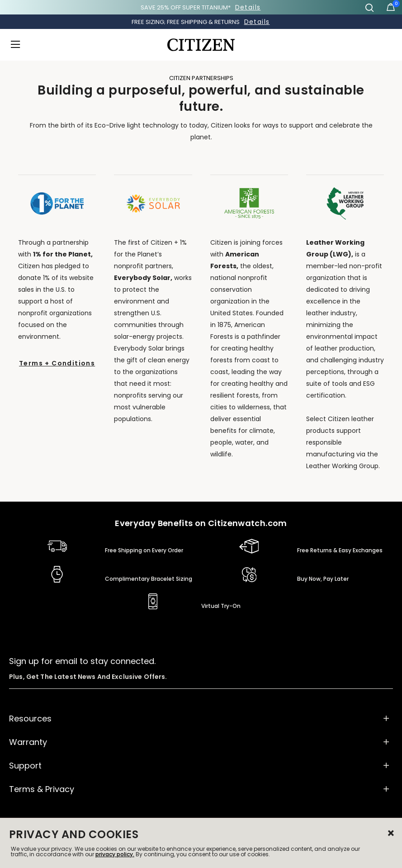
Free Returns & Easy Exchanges (340, 550)
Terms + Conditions (57, 363)
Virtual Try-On (221, 606)
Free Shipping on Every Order (144, 550)
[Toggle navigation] (18, 45)
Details (248, 7)
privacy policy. (115, 854)
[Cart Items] (391, 9)
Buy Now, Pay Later (323, 579)
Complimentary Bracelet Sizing (149, 579)
